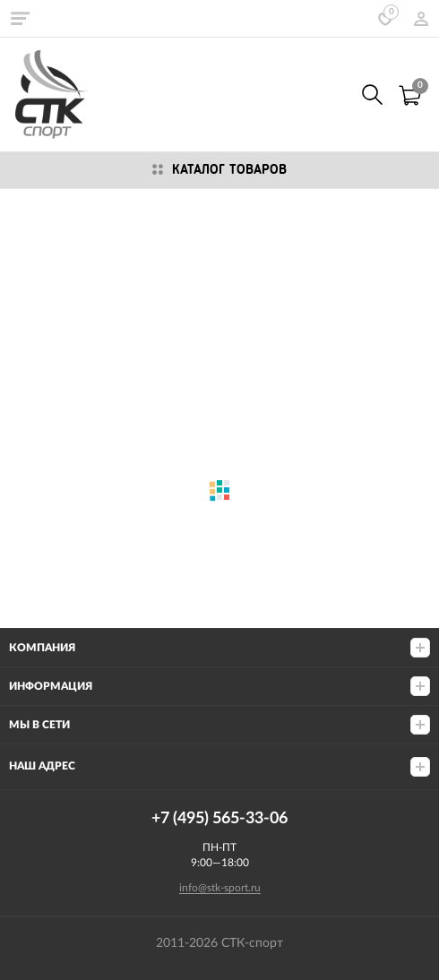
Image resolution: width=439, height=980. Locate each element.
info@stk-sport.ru (220, 888)
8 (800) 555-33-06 (333, 95)
